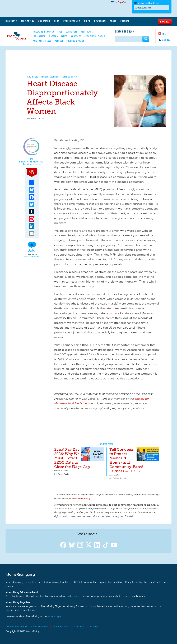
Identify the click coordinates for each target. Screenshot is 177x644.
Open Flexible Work (95, 36)
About (113, 21)
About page (55, 616)
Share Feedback (40, 627)
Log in (166, 40)
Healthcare (87, 32)
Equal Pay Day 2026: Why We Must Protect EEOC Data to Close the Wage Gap (72, 458)
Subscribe (93, 627)
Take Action (28, 21)
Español (125, 21)
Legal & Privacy (60, 627)
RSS (164, 34)
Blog (57, 21)
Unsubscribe (78, 627)
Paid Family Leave (42, 41)
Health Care (32, 77)
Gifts (87, 21)
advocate (113, 313)
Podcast (59, 41)
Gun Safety (72, 32)
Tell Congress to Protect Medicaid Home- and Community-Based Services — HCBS (126, 460)
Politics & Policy (75, 41)
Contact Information (17, 627)
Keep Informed (72, 21)
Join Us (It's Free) (149, 3)
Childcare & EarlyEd (43, 32)
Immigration (39, 36)
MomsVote (11, 21)
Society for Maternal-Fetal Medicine (32, 163)
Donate (165, 21)
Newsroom (100, 21)
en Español (120, 2)
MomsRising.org (39, 9)
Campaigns (44, 21)
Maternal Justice (58, 36)
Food (60, 32)
